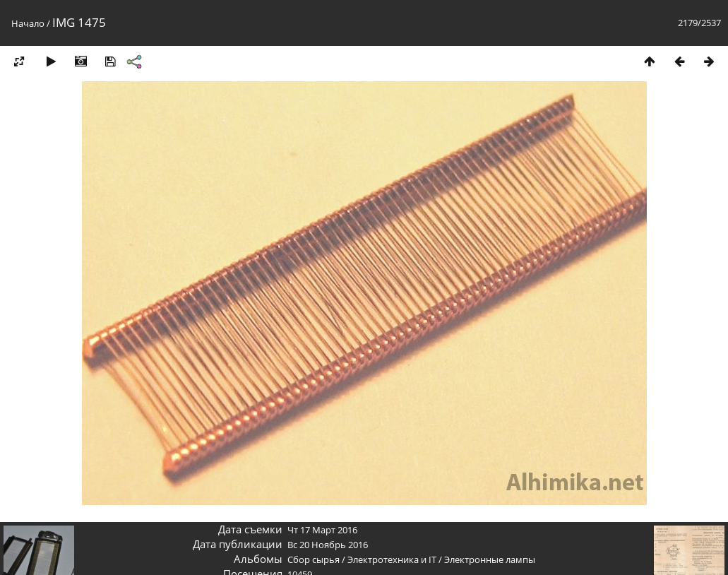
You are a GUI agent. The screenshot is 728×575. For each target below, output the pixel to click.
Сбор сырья (314, 559)
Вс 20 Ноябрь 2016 (328, 545)
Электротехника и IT (392, 559)
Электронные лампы (490, 559)
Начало (28, 23)
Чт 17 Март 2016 (322, 530)
